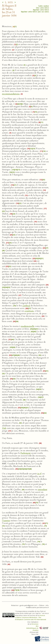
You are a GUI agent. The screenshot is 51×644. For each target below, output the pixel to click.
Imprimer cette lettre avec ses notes (35, 12)
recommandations (11, 94)
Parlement (26, 453)
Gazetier (6, 521)
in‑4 (40, 474)
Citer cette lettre (42, 8)
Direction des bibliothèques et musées (32, 627)
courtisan (29, 311)
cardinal (26, 306)
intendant (42, 490)
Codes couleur (44, 6)
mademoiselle (28, 326)
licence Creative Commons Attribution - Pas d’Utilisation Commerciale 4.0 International (30, 617)
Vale (4, 428)
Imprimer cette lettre (41, 10)
